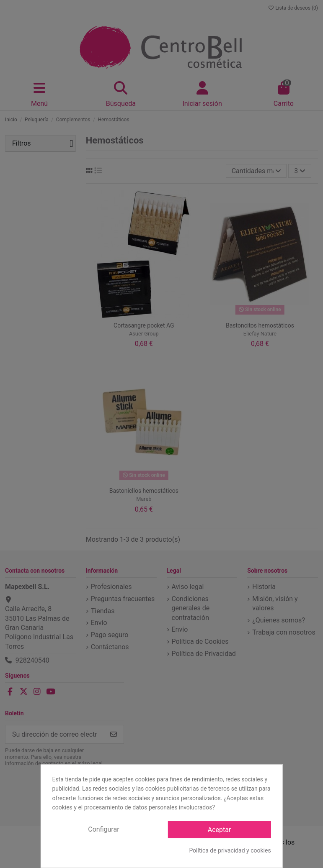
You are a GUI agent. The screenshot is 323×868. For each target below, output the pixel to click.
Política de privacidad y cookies (230, 850)
